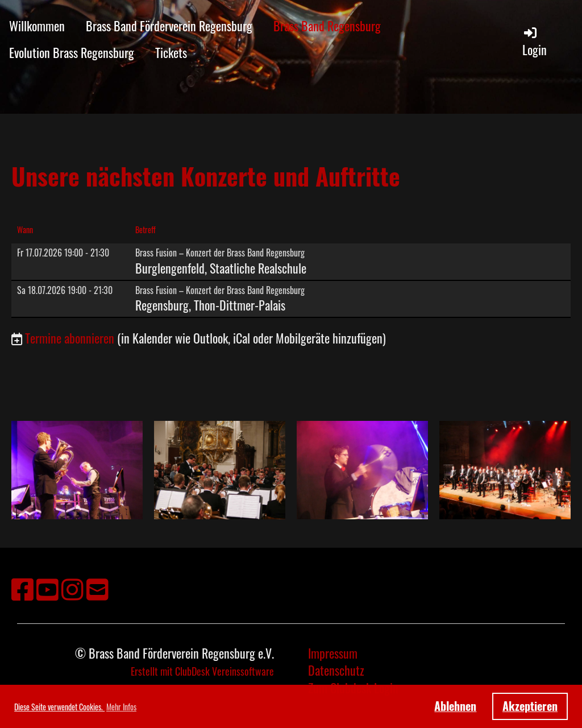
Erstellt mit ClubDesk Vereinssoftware (202, 671)
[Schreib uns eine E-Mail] (97, 588)
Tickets (171, 52)
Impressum (333, 653)
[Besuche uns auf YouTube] (47, 588)
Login (535, 42)
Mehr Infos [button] (121, 707)
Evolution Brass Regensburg (72, 52)
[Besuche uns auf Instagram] (72, 588)
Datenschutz (336, 670)
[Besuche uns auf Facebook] (22, 588)
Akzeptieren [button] (530, 706)
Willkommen (37, 26)
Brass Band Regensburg (327, 26)
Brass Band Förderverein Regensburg (169, 26)
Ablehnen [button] (455, 706)
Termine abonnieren (70, 338)
